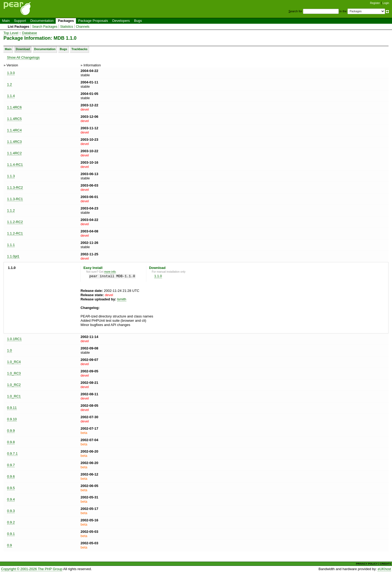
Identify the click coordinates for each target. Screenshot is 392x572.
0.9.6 (11, 476)
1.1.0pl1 (13, 256)
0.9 (10, 545)
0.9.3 (11, 511)
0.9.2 (11, 522)
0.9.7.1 (13, 454)
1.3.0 (11, 73)
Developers (121, 21)
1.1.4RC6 (15, 107)
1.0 (10, 350)
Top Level (11, 33)
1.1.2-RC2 (15, 222)
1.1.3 (11, 176)
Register (375, 3)
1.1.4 (11, 96)
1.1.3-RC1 (15, 199)
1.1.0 (158, 276)
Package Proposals (93, 21)
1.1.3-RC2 (15, 188)
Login (386, 3)
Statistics (67, 27)
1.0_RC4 (14, 362)
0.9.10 (12, 419)
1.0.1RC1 (15, 339)
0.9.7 (11, 465)
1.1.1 (11, 245)
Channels (83, 27)
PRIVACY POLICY (367, 564)
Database (30, 33)
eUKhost (384, 569)
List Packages (19, 27)
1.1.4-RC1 (15, 165)
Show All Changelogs (23, 57)
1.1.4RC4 (15, 130)
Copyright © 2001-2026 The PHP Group (32, 569)
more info (110, 272)
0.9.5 (11, 488)
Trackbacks (79, 49)
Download (23, 49)
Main (6, 21)
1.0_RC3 (14, 373)
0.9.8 (11, 442)
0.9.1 (11, 534)
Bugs (138, 21)
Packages (66, 21)
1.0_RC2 (14, 385)
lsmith (122, 299)
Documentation (42, 21)
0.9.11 (12, 408)
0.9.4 (11, 499)
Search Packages (45, 27)
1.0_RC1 (14, 396)
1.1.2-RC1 (15, 233)
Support (20, 21)
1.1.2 (11, 210)
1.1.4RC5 (15, 119)
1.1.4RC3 (15, 142)
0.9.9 (11, 431)
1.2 (10, 84)
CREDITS (385, 564)
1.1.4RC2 (15, 153)
